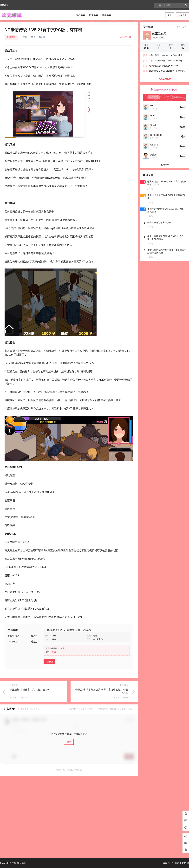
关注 (177, 27)
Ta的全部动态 (165, 79)
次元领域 (21, 863)
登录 (170, 15)
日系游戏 (11, 37)
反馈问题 (4, 5)
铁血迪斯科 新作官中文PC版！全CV (29, 690)
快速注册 (182, 15)
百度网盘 (49, 662)
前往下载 (126, 37)
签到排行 (165, 165)
